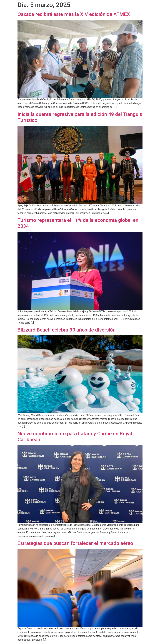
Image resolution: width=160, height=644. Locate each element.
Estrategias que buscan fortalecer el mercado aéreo (75, 543)
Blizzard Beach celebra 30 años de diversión (67, 330)
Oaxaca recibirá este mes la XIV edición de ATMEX (74, 14)
